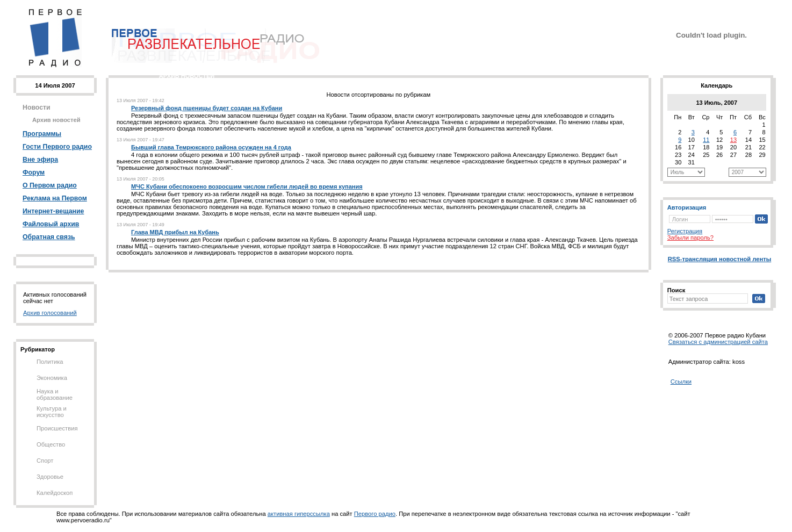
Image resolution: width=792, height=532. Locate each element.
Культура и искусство (52, 412)
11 (706, 140)
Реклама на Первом (55, 198)
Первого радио (375, 514)
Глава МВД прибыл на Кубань (175, 232)
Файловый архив (51, 224)
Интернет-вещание (53, 211)
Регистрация (685, 231)
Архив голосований (50, 313)
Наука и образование (55, 394)
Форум (34, 172)
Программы (42, 134)
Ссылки (681, 382)
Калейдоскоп (55, 493)
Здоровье (50, 477)
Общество (51, 444)
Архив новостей (56, 120)
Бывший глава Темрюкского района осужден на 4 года (211, 147)
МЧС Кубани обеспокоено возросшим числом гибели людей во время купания (247, 186)
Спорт (45, 461)
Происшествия (57, 428)
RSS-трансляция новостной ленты (720, 259)
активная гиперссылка (299, 514)
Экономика (52, 378)
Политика (50, 362)
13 (733, 140)
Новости (37, 107)
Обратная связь (49, 237)
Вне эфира (40, 160)
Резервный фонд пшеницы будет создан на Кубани (207, 108)
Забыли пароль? (690, 238)
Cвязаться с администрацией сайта (718, 342)
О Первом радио (50, 185)
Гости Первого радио (57, 147)
